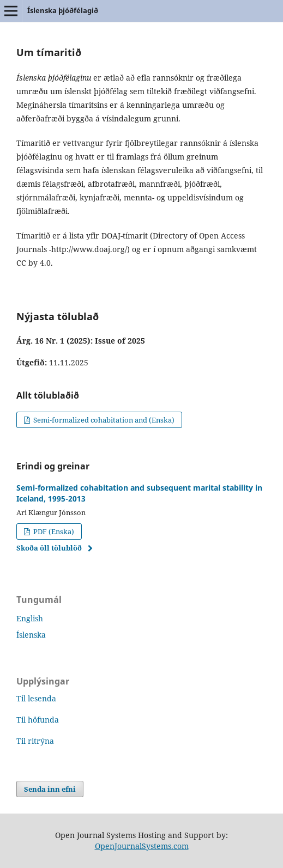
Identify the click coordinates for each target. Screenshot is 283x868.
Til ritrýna (35, 741)
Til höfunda (38, 720)
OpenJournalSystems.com (142, 846)
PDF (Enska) (53, 531)
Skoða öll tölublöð (49, 548)
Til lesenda (36, 698)
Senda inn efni (50, 789)
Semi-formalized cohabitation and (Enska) (103, 420)
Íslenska (31, 635)
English (30, 618)
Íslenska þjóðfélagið (63, 10)
